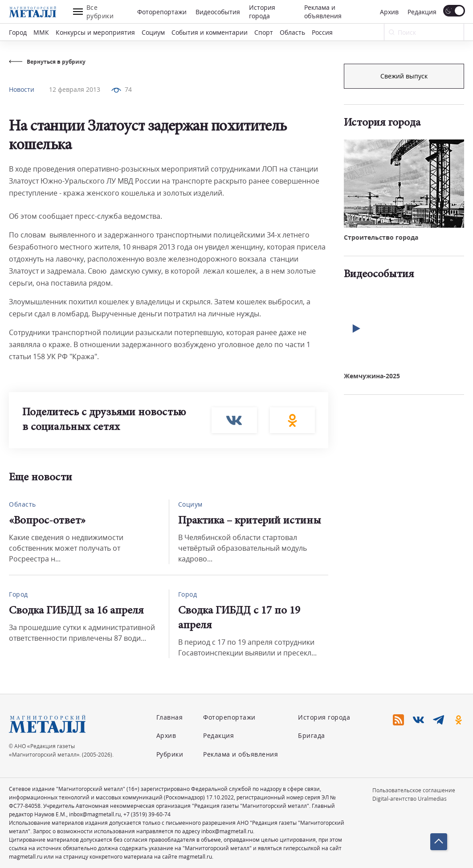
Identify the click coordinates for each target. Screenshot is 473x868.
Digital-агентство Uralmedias (410, 799)
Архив (389, 12)
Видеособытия (218, 12)
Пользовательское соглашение (414, 790)
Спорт (264, 32)
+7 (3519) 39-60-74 (147, 814)
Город (18, 32)
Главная (170, 717)
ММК (41, 32)
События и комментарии (210, 32)
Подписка (404, 76)
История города (262, 12)
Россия (322, 32)
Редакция (422, 12)
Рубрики (170, 754)
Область (292, 32)
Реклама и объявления (323, 12)
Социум (153, 32)
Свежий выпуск (404, 212)
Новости (22, 89)
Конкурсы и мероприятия (95, 32)
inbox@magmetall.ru (95, 814)
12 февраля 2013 (75, 89)
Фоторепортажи (162, 12)
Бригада (312, 735)
